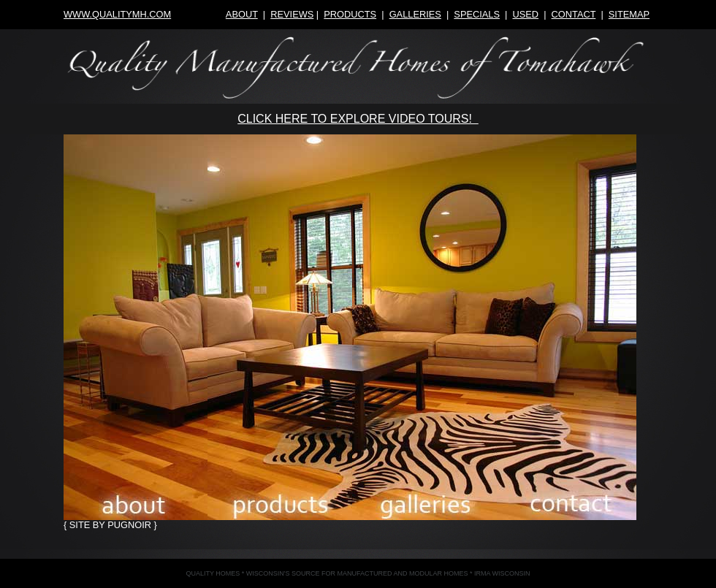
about (242, 14)
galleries (415, 14)
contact (574, 14)
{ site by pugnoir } (110, 525)
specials (477, 14)
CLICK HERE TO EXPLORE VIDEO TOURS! (358, 119)
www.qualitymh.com (117, 14)
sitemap (629, 14)
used (525, 14)
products (350, 14)
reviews (292, 14)
